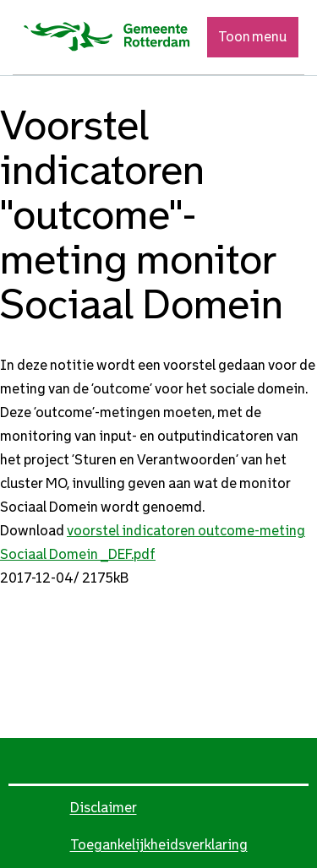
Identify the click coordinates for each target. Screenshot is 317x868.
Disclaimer (104, 808)
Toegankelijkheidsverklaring (159, 845)
